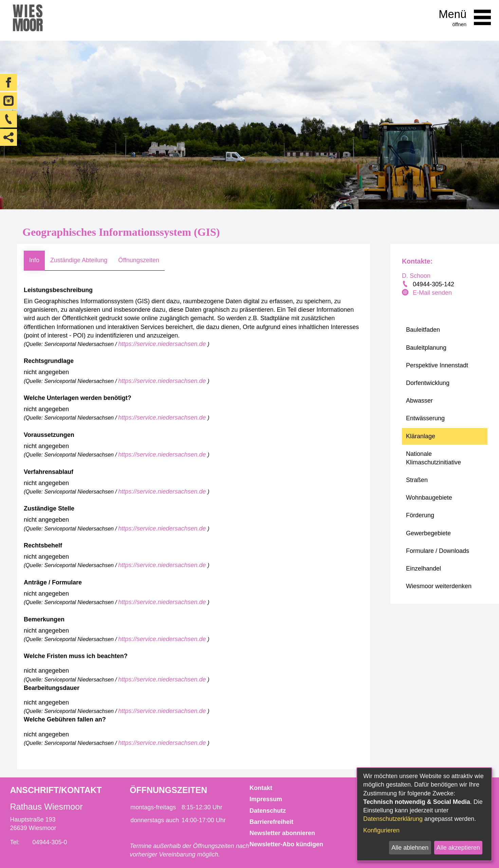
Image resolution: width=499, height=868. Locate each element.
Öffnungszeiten (139, 260)
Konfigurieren (381, 830)
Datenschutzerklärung (393, 819)
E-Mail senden (432, 293)
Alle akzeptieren (458, 848)
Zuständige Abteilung (79, 260)
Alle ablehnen (410, 848)
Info (34, 260)
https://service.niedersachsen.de (163, 344)
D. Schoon (416, 276)
